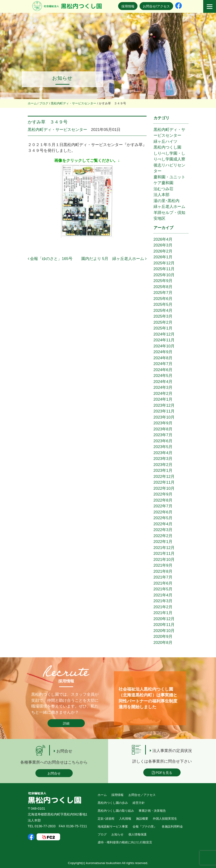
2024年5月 (163, 376)
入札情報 (125, 819)
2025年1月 (163, 328)
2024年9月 (163, 352)
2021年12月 (164, 548)
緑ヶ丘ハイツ (165, 141)
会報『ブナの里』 (145, 826)
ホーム (102, 795)
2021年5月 (163, 589)
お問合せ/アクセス (156, 6)
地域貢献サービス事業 (113, 826)
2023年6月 (163, 441)
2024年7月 (163, 364)
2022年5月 (163, 518)
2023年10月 (164, 417)
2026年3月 (163, 245)
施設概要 (142, 819)
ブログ (102, 834)
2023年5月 (163, 447)
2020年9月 (163, 637)
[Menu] (210, 6)
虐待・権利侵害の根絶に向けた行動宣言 (125, 842)
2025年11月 (164, 269)
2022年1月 (163, 542)
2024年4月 (163, 382)
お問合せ (54, 773)
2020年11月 (164, 625)
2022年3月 (163, 530)
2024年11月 (164, 340)
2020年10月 (164, 631)
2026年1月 (163, 257)
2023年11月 (164, 411)
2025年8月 (163, 287)
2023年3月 (163, 459)
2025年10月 (164, 275)
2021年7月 (163, 577)
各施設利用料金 (172, 826)
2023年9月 (163, 423)
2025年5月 (163, 304)
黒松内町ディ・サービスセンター (57, 130)
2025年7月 (163, 293)
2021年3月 (163, 601)
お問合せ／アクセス (142, 795)
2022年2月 (163, 536)
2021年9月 (163, 565)
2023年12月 (164, 405)
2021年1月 (163, 613)
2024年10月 (164, 346)
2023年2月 (163, 465)
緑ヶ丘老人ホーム (169, 207)
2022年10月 (164, 488)
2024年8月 (163, 358)
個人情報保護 (137, 834)
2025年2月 (163, 322)
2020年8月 (163, 643)
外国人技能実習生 (165, 819)
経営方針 (139, 803)
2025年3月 (163, 316)
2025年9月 (163, 281)
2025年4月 (163, 311)
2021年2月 (163, 607)
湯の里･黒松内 (166, 201)
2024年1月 (163, 399)
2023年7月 (163, 435)
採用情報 (128, 6)
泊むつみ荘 (163, 189)
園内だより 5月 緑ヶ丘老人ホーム (114, 259)
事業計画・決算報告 (152, 811)
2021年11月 (164, 554)
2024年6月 (163, 370)
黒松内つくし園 (167, 147)
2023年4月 (163, 453)
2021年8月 (163, 571)
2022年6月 (163, 512)
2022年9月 (163, 494)
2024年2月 (163, 394)
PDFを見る (162, 773)
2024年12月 (164, 334)
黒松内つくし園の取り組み (116, 811)
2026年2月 (163, 251)
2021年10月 (164, 560)
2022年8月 (163, 500)
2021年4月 (163, 595)
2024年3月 (163, 387)
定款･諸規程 (106, 819)
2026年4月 (163, 239)
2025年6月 (163, 299)
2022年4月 (163, 524)
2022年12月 (164, 477)
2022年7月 (163, 506)
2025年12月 (164, 263)
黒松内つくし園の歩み (113, 803)
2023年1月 (163, 471)
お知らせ (117, 834)
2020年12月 (164, 619)
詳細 (66, 723)
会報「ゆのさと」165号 (50, 259)
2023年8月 (163, 429)
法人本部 (161, 195)
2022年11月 (164, 482)
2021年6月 (163, 583)
